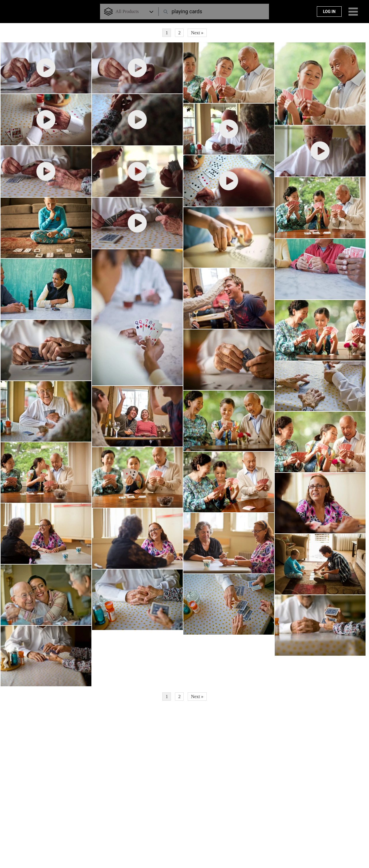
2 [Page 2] (179, 33)
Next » (197, 33)
